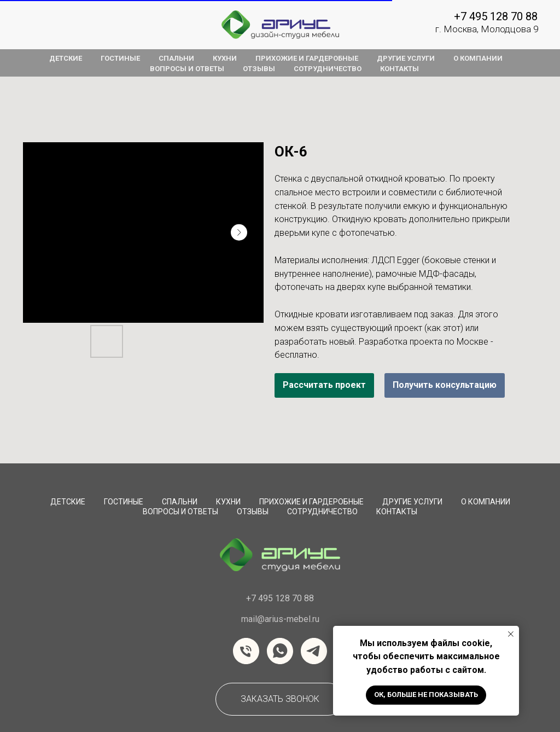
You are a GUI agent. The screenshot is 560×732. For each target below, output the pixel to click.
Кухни (228, 502)
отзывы (259, 69)
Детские (68, 502)
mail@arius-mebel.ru (280, 619)
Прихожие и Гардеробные (311, 502)
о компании (478, 58)
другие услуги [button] (406, 58)
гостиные (120, 58)
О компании (486, 502)
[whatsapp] (280, 651)
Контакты (397, 512)
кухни (225, 58)
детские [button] (66, 58)
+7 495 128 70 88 (496, 16)
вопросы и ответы (187, 69)
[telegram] (314, 651)
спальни (176, 58)
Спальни (180, 502)
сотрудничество (322, 512)
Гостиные (124, 502)
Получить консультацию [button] (445, 385)
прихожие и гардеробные (307, 58)
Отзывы (253, 512)
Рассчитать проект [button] (324, 385)
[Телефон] (246, 651)
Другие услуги (412, 502)
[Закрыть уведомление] (511, 634)
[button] (280, 699)
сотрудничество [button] (328, 69)
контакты (399, 69)
